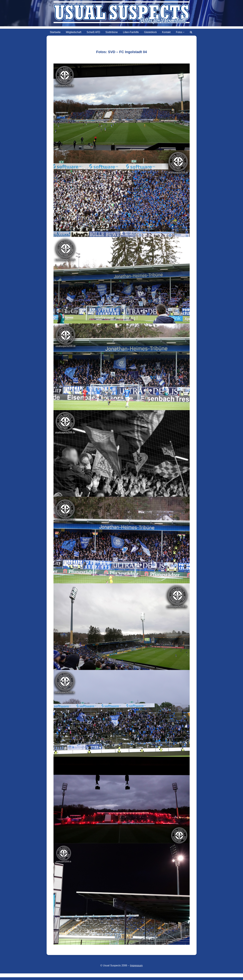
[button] (184, 32)
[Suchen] (192, 32)
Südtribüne (112, 32)
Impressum (136, 965)
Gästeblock (151, 32)
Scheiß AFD (93, 32)
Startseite (55, 32)
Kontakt (167, 32)
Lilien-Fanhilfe (131, 32)
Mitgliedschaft (73, 32)
